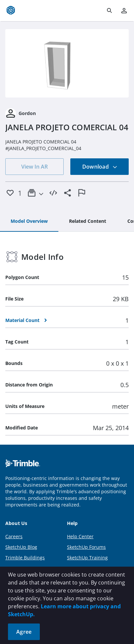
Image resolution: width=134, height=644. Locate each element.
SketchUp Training (87, 558)
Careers (14, 536)
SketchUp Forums (86, 547)
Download (100, 167)
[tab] (29, 221)
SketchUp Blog (21, 547)
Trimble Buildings (25, 558)
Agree (24, 632)
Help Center (80, 536)
